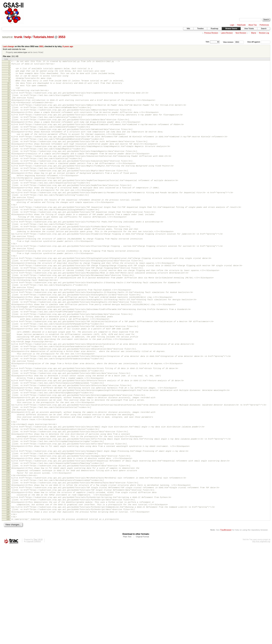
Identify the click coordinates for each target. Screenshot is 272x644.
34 (8, 159)
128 (8, 436)
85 (8, 309)
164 (8, 543)
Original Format (142, 634)
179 (8, 587)
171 (8, 563)
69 (8, 262)
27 (8, 138)
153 (8, 510)
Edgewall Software (34, 639)
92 (8, 330)
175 (8, 575)
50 (8, 206)
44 (8, 188)
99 (8, 351)
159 (8, 528)
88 (8, 318)
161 (8, 534)
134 (8, 454)
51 (8, 209)
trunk (18, 37)
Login (232, 25)
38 (8, 170)
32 (8, 153)
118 (8, 407)
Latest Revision (227, 33)
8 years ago (68, 46)
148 (8, 495)
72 (8, 271)
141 (8, 475)
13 (8, 97)
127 (8, 433)
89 (8, 321)
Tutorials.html (43, 37)
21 (8, 120)
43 (8, 185)
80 (8, 294)
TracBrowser (226, 628)
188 (8, 614)
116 (8, 401)
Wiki (188, 29)
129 (8, 439)
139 (8, 469)
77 (8, 286)
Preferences (264, 25)
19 (8, 114)
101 (8, 356)
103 (8, 362)
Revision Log (264, 33)
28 (8, 141)
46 (8, 194)
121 (8, 416)
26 (8, 135)
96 (8, 342)
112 (8, 389)
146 (8, 490)
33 (8, 156)
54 (8, 218)
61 (8, 238)
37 (8, 167)
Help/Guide (241, 25)
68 (8, 259)
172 (8, 566)
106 (8, 371)
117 (8, 404)
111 (8, 386)
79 (8, 292)
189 (8, 617)
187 (8, 611)
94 (8, 336)
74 (8, 277)
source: (8, 37)
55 (8, 221)
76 (8, 283)
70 (8, 265)
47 (8, 197)
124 (8, 425)
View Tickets (249, 29)
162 (8, 537)
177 (8, 581)
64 (8, 247)
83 (8, 303)
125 (8, 428)
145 (8, 487)
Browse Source (231, 29)
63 (8, 244)
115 (8, 398)
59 (8, 232)
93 (8, 333)
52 (8, 212)
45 (8, 191)
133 (8, 451)
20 (8, 117)
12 (8, 94)
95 (8, 339)
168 (8, 555)
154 (8, 513)
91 (8, 327)
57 (8, 227)
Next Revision (241, 33)
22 (8, 123)
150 (8, 501)
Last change (8, 46)
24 (8, 129)
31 (8, 150)
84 (8, 306)
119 (8, 410)
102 (8, 359)
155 (8, 516)
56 (8, 224)
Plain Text (127, 634)
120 (8, 413)
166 (8, 549)
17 (8, 108)
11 (8, 91)
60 (8, 235)
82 (8, 300)
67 (8, 256)
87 (8, 315)
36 (8, 165)
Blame (254, 33)
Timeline (200, 29)
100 (8, 354)
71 (8, 268)
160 (8, 531)
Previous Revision (211, 33)
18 (8, 111)
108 (8, 377)
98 (8, 348)
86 (8, 312)
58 (8, 229)
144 (8, 484)
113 (8, 392)
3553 (62, 37)
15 (8, 102)
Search (264, 29)
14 (8, 100)
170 (8, 560)
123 (8, 422)
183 (8, 599)
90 (8, 324)
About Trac (253, 25)
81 (8, 297)
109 (8, 380)
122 (8, 419)
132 (8, 448)
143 (8, 481)
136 (8, 460)
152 (8, 507)
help (28, 37)
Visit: (207, 42)
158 (8, 525)
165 (8, 546)
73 (8, 274)
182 (8, 596)
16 (8, 105)
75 (8, 280)
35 (8, 162)
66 (8, 253)
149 (8, 498)
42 (8, 182)
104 (8, 365)
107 (8, 374)
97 (8, 345)
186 (8, 608)
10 (8, 88)
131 (8, 445)
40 (8, 176)
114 (8, 395)
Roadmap (214, 29)
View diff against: (259, 42)
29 (8, 144)
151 (8, 504)
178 (8, 584)
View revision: (228, 42)
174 (8, 572)
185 (8, 605)
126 (8, 430)
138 (8, 466)
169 (8, 557)
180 (8, 590)
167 (8, 552)
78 (8, 289)
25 (8, 132)
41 (8, 179)
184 (8, 602)
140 (8, 472)
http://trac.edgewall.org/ (261, 639)
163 (8, 540)
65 (8, 250)
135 (8, 457)
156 (8, 519)
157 (8, 522)
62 (8, 241)
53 (8, 215)
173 (8, 569)
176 (8, 578)
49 (8, 203)
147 (8, 493)
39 (8, 173)
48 (8, 200)
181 (8, 593)
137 (8, 463)
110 (8, 383)
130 (8, 442)
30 (8, 147)
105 (8, 368)
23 (8, 126)
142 (8, 478)
